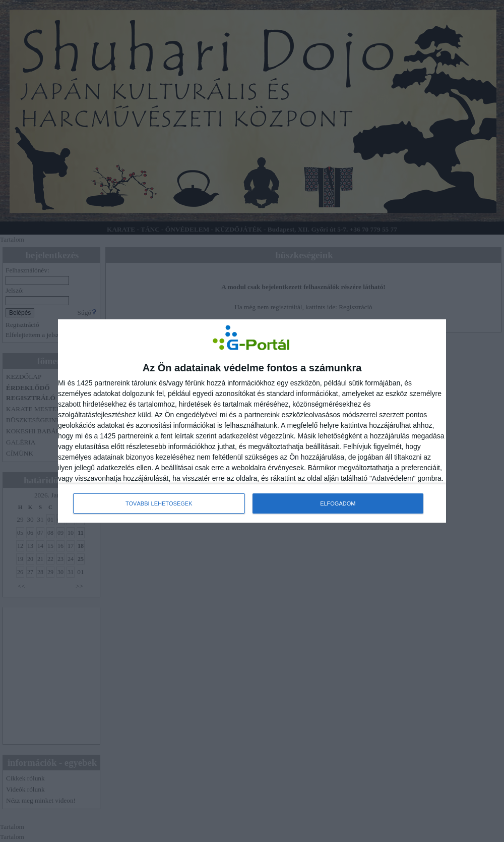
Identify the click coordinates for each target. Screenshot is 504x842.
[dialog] (252, 421)
